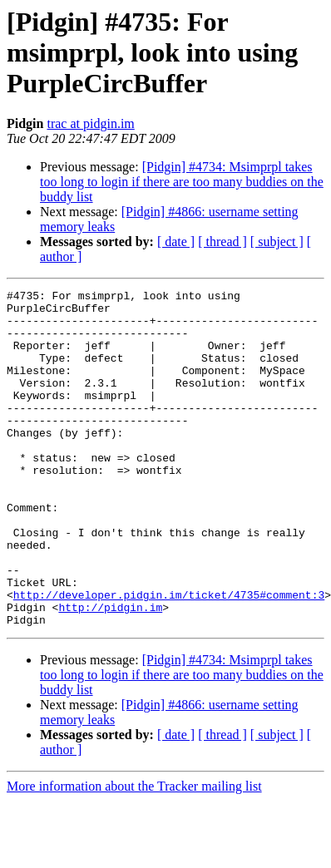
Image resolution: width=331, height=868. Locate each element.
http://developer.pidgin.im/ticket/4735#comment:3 (169, 657)
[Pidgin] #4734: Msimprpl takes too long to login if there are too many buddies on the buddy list (182, 182)
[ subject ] (277, 242)
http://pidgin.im (110, 672)
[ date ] (176, 242)
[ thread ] (222, 242)
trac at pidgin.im (90, 123)
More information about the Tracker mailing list (134, 853)
